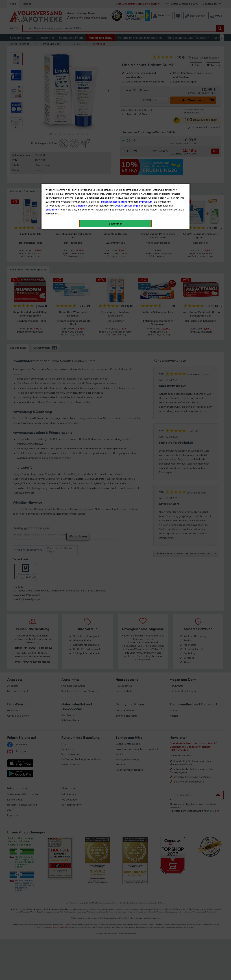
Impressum (146, 81)
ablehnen (81, 85)
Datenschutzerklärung (114, 81)
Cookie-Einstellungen (127, 85)
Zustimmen (52, 89)
